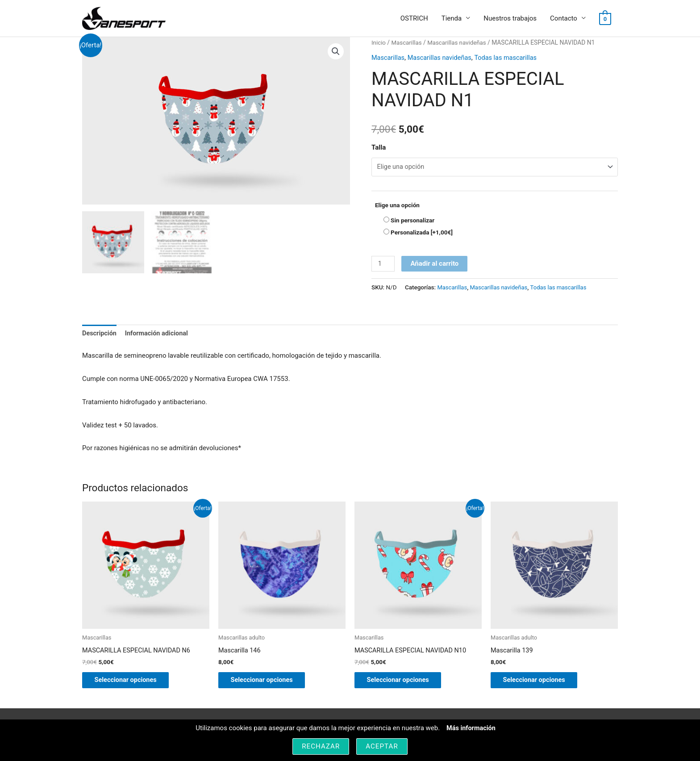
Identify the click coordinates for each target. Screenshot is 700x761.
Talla (379, 148)
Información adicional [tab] (159, 335)
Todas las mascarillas (510, 58)
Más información (471, 728)
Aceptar (382, 746)
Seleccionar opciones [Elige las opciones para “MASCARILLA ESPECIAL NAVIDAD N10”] (405, 683)
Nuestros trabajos (510, 19)
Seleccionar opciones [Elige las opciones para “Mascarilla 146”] (269, 683)
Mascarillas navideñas (460, 43)
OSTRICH (414, 19)
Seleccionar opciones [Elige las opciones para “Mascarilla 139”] (541, 683)
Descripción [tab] (100, 335)
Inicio (379, 43)
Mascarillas (408, 43)
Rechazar (321, 746)
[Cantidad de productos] (383, 265)
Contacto (564, 19)
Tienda (452, 19)
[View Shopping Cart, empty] (605, 19)
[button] (335, 52)
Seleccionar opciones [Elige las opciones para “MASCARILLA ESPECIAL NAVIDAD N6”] (132, 683)
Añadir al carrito (435, 265)
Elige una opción (397, 206)
